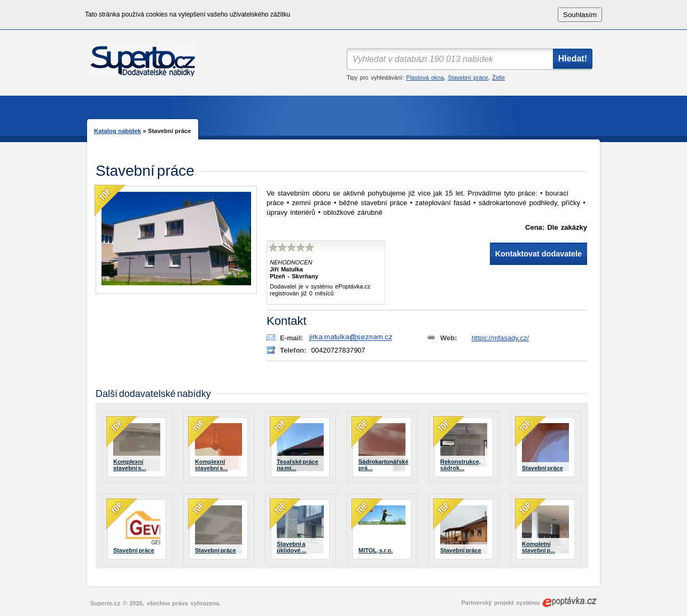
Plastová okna (425, 77)
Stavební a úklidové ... (291, 547)
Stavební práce (468, 77)
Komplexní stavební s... (130, 465)
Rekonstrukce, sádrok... (460, 465)
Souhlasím (580, 15)
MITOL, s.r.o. (376, 550)
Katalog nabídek (118, 131)
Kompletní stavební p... (538, 547)
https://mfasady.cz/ (500, 338)
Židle (498, 77)
